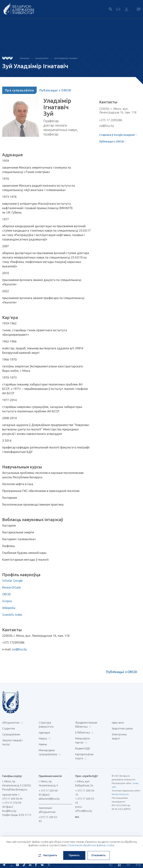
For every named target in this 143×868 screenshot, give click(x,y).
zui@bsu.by (19, 649)
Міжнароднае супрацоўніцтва (50, 752)
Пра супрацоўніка (19, 90)
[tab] (19, 90)
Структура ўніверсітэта (46, 725)
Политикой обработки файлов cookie (91, 845)
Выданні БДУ (83, 748)
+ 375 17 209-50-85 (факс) (48, 793)
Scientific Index (12, 615)
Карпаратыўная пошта (84, 756)
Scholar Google (12, 581)
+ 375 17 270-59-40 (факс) (12, 805)
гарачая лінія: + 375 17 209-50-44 (12, 797)
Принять (74, 855)
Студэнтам (9, 729)
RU (111, 865)
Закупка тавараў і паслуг (12, 742)
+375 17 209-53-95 (48, 819)
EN (128, 865)
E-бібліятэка (84, 733)
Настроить (47, 855)
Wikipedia (9, 608)
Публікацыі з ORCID (55, 90)
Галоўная (25, 58)
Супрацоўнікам (11, 734)
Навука (44, 738)
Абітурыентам (12, 723)
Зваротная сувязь (122, 729)
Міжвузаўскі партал (82, 740)
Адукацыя (44, 733)
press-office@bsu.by (84, 809)
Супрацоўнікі (42, 58)
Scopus (7, 601)
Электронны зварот (119, 736)
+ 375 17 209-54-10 (85, 793)
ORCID (7, 594)
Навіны (43, 744)
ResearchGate (11, 587)
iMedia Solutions (120, 794)
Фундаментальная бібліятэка (86, 725)
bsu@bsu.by (9, 811)
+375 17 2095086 (111, 120)
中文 (138, 865)
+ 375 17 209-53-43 (85, 801)
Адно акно (118, 723)
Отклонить (98, 855)
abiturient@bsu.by (49, 799)
